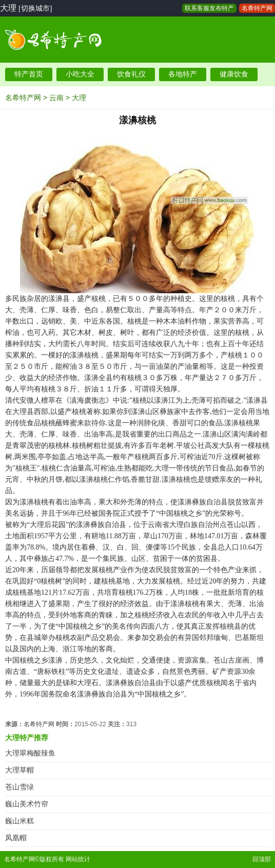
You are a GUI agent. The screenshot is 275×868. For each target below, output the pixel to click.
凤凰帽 (16, 838)
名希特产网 (257, 8)
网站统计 (78, 859)
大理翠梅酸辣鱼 (30, 753)
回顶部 (262, 859)
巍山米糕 (19, 821)
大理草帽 (19, 770)
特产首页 (29, 74)
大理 (79, 98)
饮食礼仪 (131, 74)
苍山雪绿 (19, 787)
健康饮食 (234, 74)
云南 (56, 98)
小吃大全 (80, 74)
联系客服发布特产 (209, 8)
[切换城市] (35, 8)
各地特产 (183, 74)
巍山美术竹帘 (27, 804)
